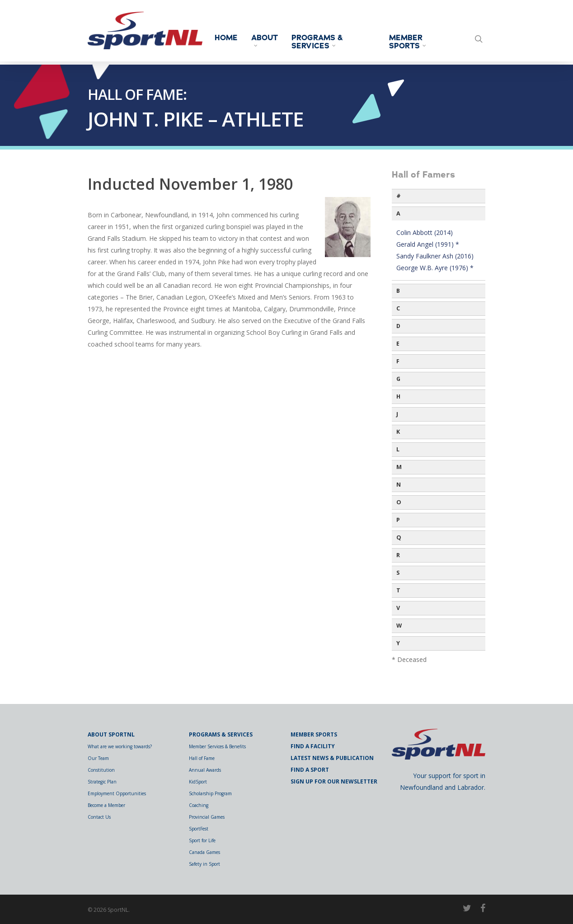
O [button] (399, 502)
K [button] (398, 432)
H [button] (398, 396)
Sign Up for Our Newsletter (334, 781)
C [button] (398, 308)
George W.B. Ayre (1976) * (435, 268)
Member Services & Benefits (217, 746)
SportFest (199, 829)
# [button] (399, 196)
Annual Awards (205, 770)
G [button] (398, 379)
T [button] (398, 590)
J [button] (397, 414)
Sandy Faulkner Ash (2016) (435, 256)
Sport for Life (202, 840)
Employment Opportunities (117, 793)
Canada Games (204, 852)
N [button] (399, 485)
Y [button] (398, 643)
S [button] (398, 573)
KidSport (198, 782)
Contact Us (99, 817)
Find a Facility (313, 746)
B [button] (398, 291)
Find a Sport (310, 770)
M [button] (399, 467)
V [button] (398, 608)
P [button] (398, 520)
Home (232, 38)
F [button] (398, 361)
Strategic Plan (102, 782)
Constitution (101, 770)
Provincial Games (207, 817)
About (270, 40)
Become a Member (106, 805)
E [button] (398, 344)
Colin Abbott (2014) (425, 232)
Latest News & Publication (332, 758)
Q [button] (399, 537)
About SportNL (111, 734)
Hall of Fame (202, 758)
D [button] (398, 326)
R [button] (398, 555)
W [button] (399, 626)
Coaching (199, 805)
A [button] (398, 213)
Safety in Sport (204, 864)
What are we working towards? (120, 746)
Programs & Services (323, 42)
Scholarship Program (210, 793)
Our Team (98, 758)
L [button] (398, 449)
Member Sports (410, 42)
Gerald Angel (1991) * (428, 244)
